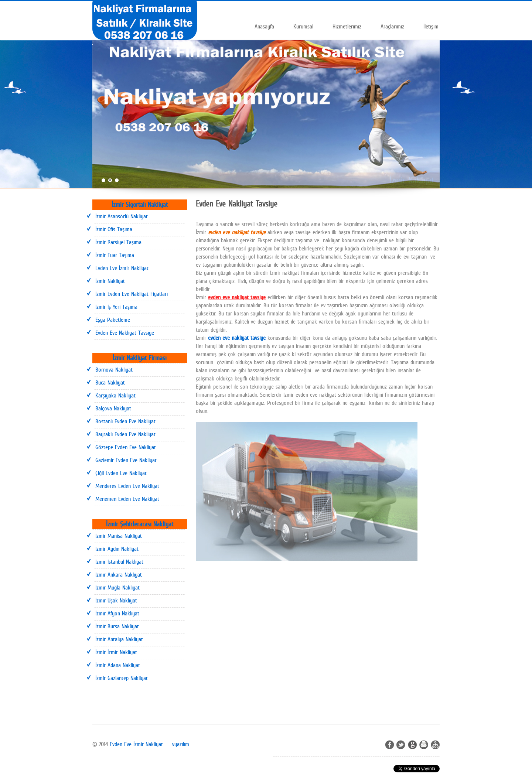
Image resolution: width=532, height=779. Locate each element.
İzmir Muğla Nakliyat (117, 587)
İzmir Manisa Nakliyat (119, 536)
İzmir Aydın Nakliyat (117, 549)
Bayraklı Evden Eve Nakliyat (125, 434)
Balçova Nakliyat (113, 408)
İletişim (431, 26)
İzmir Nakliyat (110, 281)
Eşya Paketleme (113, 320)
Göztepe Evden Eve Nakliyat (126, 447)
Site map (435, 745)
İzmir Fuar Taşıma (115, 255)
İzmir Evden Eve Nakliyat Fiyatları (132, 294)
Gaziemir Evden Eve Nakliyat (126, 460)
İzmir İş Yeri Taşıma (116, 307)
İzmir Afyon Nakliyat (117, 613)
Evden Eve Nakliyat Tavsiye (125, 333)
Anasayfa (264, 26)
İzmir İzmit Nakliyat (116, 652)
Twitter (401, 745)
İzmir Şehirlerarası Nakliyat (140, 524)
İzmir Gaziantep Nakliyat (122, 678)
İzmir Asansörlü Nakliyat (122, 216)
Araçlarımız (392, 26)
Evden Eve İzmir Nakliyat (122, 268)
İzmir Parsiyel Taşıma (118, 242)
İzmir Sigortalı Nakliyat (140, 204)
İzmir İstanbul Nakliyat (119, 562)
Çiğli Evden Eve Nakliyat (121, 473)
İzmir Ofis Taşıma (114, 229)
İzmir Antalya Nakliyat (119, 639)
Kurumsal (303, 26)
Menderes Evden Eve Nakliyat (127, 486)
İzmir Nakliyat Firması (140, 358)
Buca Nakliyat (110, 382)
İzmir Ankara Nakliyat (119, 575)
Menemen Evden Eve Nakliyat (127, 499)
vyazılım (181, 744)
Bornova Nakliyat (114, 370)
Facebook (389, 745)
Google (412, 745)
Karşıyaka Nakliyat (115, 395)
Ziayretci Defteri (424, 745)
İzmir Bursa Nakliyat (117, 626)
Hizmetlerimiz (347, 26)
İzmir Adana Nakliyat (118, 665)
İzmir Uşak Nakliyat (116, 600)
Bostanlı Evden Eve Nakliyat (125, 421)
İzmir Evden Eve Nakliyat (222, 580)
